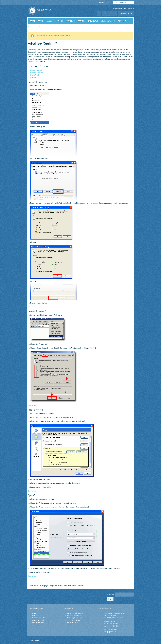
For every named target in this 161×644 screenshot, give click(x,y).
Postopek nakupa (38, 623)
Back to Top (32, 307)
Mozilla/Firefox (35, 75)
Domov (35, 613)
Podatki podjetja (72, 623)
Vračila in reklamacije (74, 616)
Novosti (35, 616)
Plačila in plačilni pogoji (75, 618)
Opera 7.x (34, 77)
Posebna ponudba (39, 618)
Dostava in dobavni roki (75, 613)
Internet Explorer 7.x (37, 70)
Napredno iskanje (56, 586)
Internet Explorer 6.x (37, 73)
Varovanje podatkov (74, 620)
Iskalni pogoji (44, 586)
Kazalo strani (33, 586)
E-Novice (111, 594)
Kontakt (81, 586)
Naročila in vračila (70, 586)
